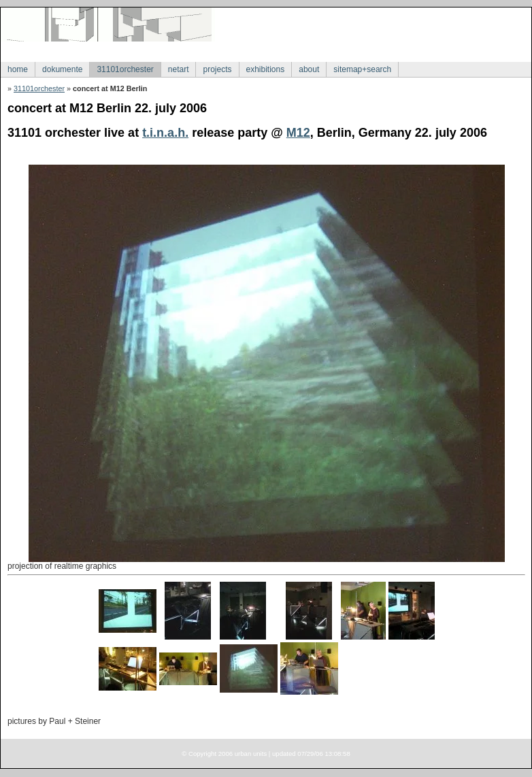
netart (179, 69)
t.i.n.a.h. (165, 133)
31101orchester (125, 69)
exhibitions (266, 69)
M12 (298, 133)
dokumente (62, 69)
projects (217, 69)
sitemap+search (362, 69)
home (18, 69)
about (309, 69)
